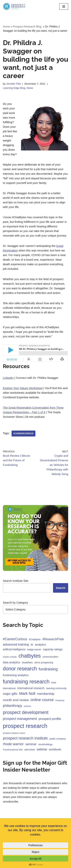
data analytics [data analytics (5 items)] (11, 662)
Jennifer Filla (14, 84)
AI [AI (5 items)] (32, 645)
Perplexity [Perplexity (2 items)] (60, 700)
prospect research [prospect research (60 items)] (25, 726)
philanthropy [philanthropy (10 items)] (12, 706)
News (30, 88)
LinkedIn (8, 378)
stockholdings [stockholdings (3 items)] (45, 744)
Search (61, 588)
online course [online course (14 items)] (42, 700)
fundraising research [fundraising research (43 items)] (26, 682)
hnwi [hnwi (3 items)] (54, 683)
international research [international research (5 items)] (31, 688)
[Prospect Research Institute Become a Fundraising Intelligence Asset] (14, 6)
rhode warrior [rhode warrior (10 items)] (13, 744)
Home (6, 27)
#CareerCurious (23, 433)
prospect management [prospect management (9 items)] (20, 719)
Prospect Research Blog (28, 27)
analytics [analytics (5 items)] (41, 645)
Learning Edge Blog (14, 88)
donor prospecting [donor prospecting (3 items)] (44, 663)
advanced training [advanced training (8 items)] (16, 644)
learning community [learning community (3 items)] (56, 688)
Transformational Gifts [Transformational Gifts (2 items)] (13, 750)
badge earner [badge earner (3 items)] (34, 650)
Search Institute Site (16, 581)
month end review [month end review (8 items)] (16, 700)
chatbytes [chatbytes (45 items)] (30, 656)
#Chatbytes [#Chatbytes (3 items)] (35, 639)
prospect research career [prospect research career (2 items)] (14, 733)
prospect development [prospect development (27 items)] (26, 712)
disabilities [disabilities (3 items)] (27, 663)
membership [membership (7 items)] (46, 694)
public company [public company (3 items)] (58, 739)
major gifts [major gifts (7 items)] (10, 694)
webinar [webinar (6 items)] (42, 749)
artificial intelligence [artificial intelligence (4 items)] (14, 649)
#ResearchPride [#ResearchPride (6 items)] (53, 639)
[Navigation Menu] (64, 6)
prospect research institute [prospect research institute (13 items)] (25, 738)
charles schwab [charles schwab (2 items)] (10, 657)
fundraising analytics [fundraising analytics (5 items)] (16, 675)
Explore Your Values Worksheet (23, 388)
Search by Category (15, 603)
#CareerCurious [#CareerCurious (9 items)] (15, 639)
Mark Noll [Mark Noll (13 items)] (27, 693)
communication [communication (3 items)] (50, 657)
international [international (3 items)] (9, 688)
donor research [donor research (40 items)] (20, 669)
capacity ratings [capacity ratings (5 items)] (53, 649)
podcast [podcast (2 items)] (27, 706)
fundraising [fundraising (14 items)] (48, 669)
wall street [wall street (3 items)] (30, 750)
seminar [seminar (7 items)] (31, 744)
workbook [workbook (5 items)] (55, 749)
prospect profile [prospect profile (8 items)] (50, 719)
